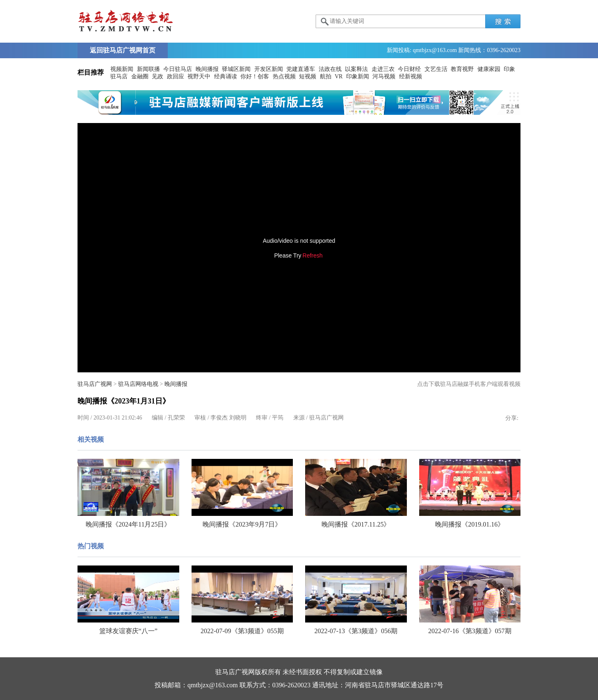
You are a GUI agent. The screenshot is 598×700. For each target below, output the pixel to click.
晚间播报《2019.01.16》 (470, 524)
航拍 (326, 76)
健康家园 (489, 69)
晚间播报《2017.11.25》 (356, 524)
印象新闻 (358, 76)
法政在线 (330, 69)
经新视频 (411, 76)
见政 (157, 76)
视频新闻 (122, 69)
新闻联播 (148, 69)
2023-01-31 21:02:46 (118, 418)
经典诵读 (226, 76)
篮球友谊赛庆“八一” (128, 631)
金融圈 (140, 76)
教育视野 (462, 69)
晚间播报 (207, 69)
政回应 (176, 76)
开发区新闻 (269, 69)
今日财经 (409, 69)
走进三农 (383, 69)
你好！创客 (255, 76)
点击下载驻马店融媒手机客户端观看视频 (469, 384)
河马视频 (384, 76)
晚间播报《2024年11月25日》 (128, 524)
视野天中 (199, 76)
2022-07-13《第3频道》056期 (356, 631)
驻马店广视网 (95, 384)
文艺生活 (436, 69)
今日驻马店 (178, 69)
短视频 (308, 76)
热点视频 (284, 76)
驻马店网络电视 (138, 384)
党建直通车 (301, 69)
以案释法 (356, 69)
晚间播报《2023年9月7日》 (242, 524)
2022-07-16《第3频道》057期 (470, 631)
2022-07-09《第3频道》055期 (242, 631)
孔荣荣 (176, 418)
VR (339, 76)
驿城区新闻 (236, 69)
